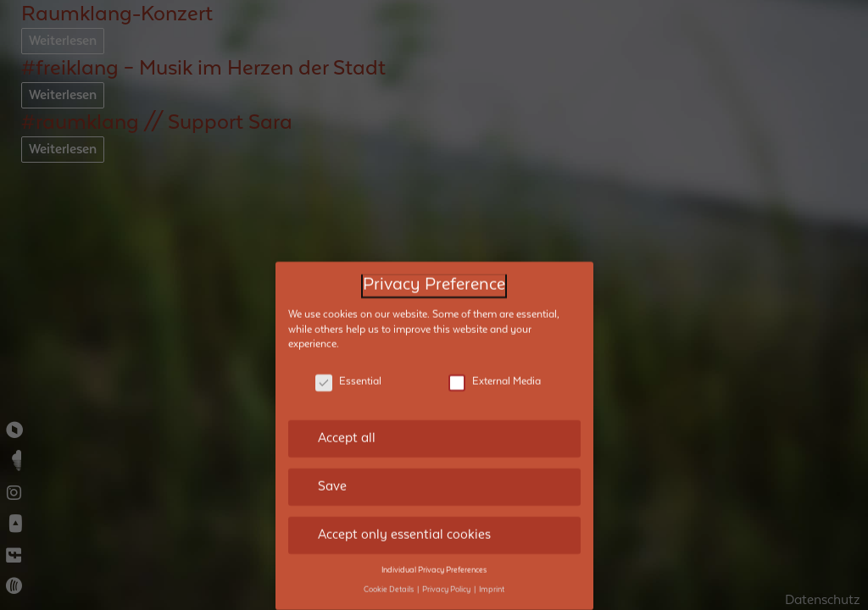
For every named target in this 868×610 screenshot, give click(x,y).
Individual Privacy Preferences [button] (434, 558)
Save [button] (332, 474)
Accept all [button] (347, 426)
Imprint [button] (492, 578)
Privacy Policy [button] (447, 578)
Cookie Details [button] (389, 578)
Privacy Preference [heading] (434, 273)
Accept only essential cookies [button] (404, 523)
